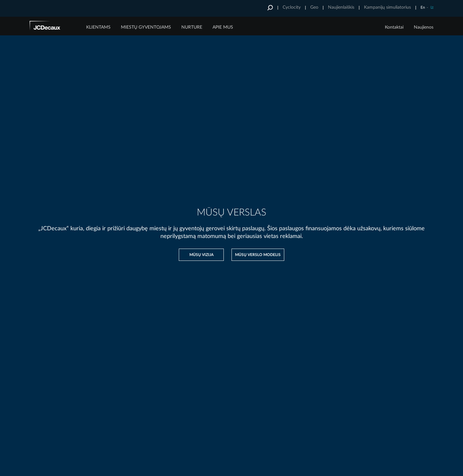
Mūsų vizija (201, 255)
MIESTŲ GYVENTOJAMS (146, 27)
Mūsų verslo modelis (258, 255)
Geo (314, 7)
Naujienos (424, 27)
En (423, 7)
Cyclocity (292, 7)
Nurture (192, 27)
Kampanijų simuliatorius (387, 7)
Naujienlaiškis (341, 7)
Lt (432, 7)
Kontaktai (394, 27)
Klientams (98, 27)
